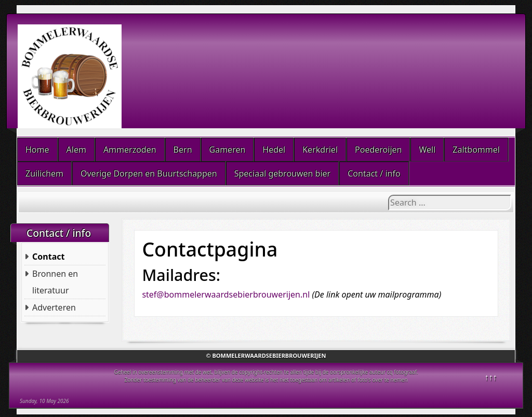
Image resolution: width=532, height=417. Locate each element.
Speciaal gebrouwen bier (283, 173)
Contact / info (374, 173)
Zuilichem (44, 173)
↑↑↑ (491, 377)
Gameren (228, 150)
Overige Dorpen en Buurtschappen (149, 173)
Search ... (388, 195)
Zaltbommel (476, 150)
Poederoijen (378, 150)
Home (37, 150)
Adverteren (54, 307)
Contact (48, 257)
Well (427, 150)
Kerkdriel (320, 150)
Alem (76, 150)
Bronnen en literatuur (55, 282)
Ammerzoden (130, 150)
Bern (183, 150)
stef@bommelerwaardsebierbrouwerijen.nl (226, 294)
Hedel (274, 150)
